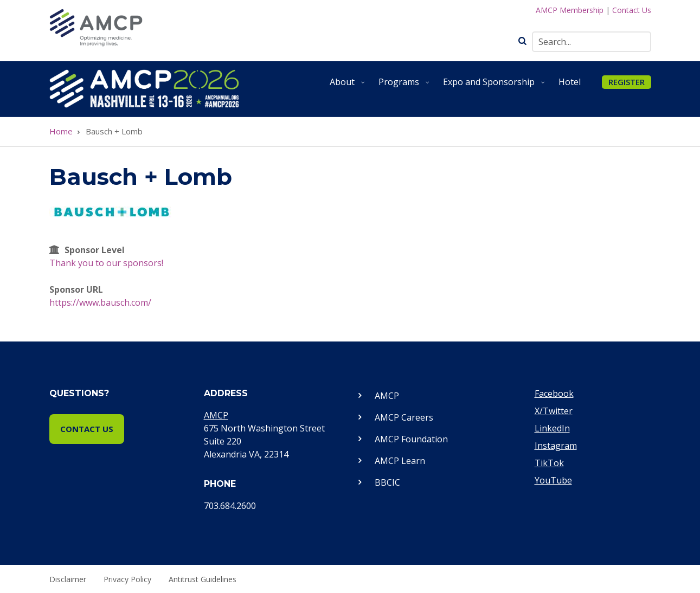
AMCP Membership (570, 10)
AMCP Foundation (411, 439)
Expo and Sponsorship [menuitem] (495, 86)
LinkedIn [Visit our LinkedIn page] (552, 428)
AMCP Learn (400, 461)
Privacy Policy (127, 579)
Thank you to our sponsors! (106, 263)
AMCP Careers (404, 417)
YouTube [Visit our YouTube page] (553, 480)
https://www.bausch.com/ (100, 302)
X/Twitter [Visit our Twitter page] (554, 411)
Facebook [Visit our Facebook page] (554, 394)
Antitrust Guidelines (203, 579)
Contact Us (632, 10)
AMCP (216, 415)
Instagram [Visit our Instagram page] (556, 446)
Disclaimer (68, 579)
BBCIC (387, 482)
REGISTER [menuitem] (627, 82)
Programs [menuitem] (405, 86)
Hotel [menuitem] (570, 82)
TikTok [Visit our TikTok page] (549, 463)
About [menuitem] (349, 86)
